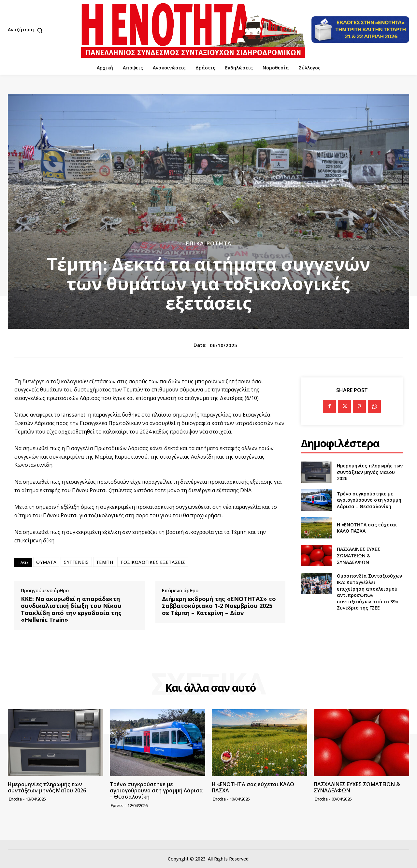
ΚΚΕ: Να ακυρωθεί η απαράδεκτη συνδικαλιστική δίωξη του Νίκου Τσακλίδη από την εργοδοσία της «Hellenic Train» (71, 610)
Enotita (15, 799)
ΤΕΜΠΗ (105, 562)
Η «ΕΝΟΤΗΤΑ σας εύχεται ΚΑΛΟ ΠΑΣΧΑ (253, 787)
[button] (27, 30)
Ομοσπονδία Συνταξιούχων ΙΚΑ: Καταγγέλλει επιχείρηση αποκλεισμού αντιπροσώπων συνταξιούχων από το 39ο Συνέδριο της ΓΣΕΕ (369, 592)
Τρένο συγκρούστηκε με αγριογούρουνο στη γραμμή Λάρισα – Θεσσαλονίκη (369, 500)
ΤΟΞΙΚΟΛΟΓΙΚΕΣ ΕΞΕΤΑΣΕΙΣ (153, 562)
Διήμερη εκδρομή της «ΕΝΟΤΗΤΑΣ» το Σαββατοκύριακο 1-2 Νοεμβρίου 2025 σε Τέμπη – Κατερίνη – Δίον (219, 606)
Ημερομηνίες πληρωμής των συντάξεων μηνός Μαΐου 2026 (370, 472)
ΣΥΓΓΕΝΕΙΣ (76, 562)
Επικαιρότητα (208, 243)
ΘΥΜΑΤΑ (46, 562)
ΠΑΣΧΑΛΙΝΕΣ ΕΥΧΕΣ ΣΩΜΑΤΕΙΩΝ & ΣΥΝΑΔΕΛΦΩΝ (359, 555)
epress (117, 805)
